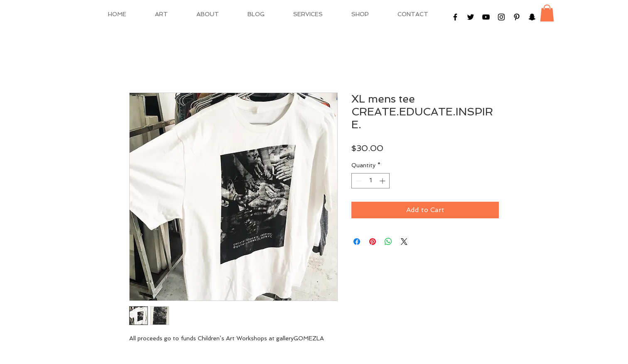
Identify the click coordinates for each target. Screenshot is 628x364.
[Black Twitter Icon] (471, 17)
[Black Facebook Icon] (455, 17)
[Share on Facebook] (357, 242)
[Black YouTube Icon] (486, 17)
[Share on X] (404, 242)
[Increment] (383, 181)
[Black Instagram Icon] (501, 17)
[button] (547, 13)
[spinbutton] (370, 181)
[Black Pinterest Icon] (517, 17)
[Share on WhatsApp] (388, 242)
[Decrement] (358, 181)
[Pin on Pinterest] (373, 242)
